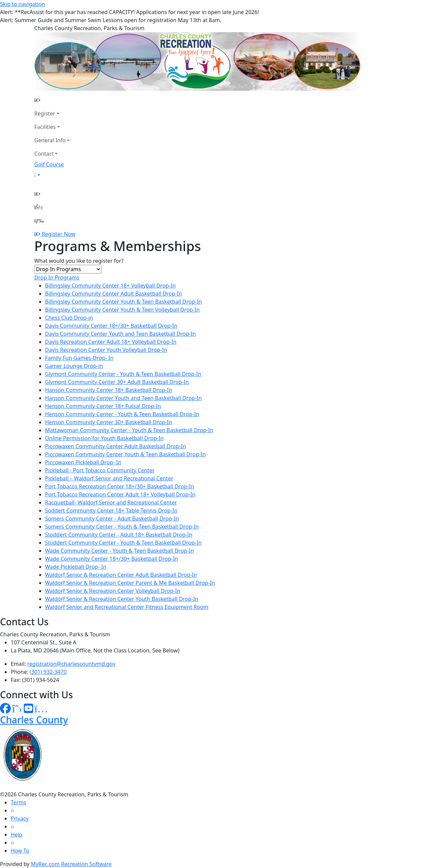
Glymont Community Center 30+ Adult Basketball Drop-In (117, 382)
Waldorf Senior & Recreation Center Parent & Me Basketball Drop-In (130, 583)
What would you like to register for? (79, 261)
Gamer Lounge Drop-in (74, 366)
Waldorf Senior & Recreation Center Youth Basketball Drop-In (122, 599)
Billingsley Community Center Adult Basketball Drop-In (114, 294)
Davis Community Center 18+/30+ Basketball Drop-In (111, 326)
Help (17, 835)
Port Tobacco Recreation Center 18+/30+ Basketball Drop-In (120, 486)
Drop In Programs (57, 278)
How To (20, 851)
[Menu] (39, 221)
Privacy (20, 818)
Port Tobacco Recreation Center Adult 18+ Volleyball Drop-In (120, 494)
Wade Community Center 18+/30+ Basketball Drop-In (112, 559)
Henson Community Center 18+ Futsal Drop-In (103, 406)
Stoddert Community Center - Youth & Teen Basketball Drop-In (123, 543)
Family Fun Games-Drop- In (79, 358)
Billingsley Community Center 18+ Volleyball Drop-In (111, 286)
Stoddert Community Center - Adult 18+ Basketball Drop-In (119, 535)
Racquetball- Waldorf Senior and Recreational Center (111, 502)
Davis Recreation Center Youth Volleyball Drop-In (106, 350)
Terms (18, 802)
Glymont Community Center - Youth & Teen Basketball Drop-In (123, 374)
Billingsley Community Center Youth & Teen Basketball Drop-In (124, 302)
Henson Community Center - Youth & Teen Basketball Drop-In (122, 414)
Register (45, 113)
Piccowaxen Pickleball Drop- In (83, 462)
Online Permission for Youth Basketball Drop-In (104, 438)
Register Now (59, 234)
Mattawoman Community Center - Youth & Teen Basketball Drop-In (129, 430)
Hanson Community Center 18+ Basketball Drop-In (109, 390)
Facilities (45, 127)
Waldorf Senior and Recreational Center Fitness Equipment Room (127, 607)
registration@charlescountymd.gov (71, 664)
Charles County (34, 720)
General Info (50, 140)
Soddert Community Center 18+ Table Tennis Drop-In (111, 510)
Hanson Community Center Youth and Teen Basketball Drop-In (123, 398)
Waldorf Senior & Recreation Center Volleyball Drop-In (113, 591)
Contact (44, 154)
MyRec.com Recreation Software (71, 864)
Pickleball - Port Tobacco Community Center (100, 470)
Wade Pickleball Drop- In (76, 567)
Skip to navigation (22, 4)
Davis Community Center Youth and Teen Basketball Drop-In (121, 334)
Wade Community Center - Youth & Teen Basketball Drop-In (120, 551)
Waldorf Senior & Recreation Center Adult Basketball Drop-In (121, 575)
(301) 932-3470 (48, 672)
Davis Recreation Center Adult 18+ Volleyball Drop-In (111, 342)
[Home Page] (52, 100)
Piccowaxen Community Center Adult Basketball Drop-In (116, 446)
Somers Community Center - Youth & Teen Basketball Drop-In (122, 527)
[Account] (52, 175)
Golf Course (49, 164)
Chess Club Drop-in (69, 318)
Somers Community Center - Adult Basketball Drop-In (112, 519)
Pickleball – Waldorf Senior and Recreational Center (109, 478)
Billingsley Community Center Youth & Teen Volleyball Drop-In (122, 310)
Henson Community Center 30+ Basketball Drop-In (109, 422)
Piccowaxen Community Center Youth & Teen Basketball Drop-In (126, 454)
